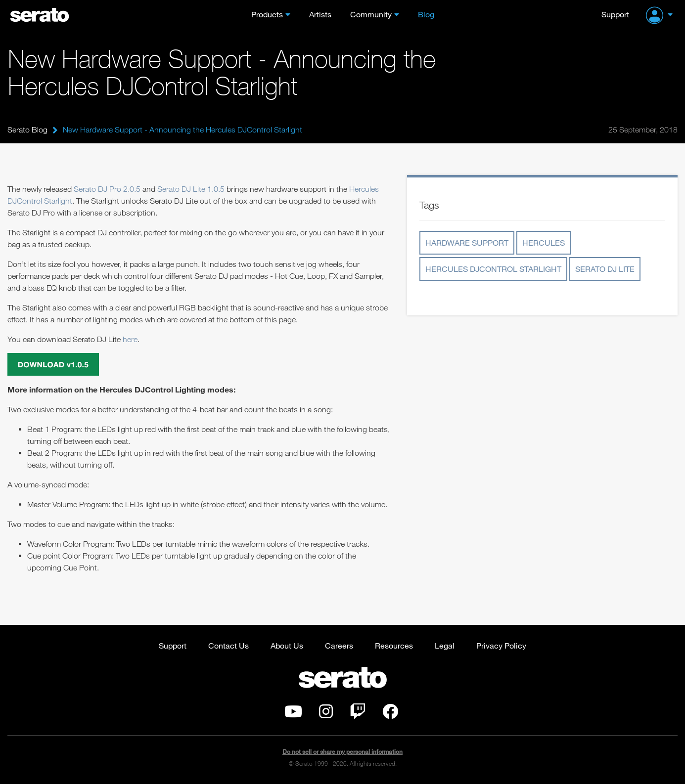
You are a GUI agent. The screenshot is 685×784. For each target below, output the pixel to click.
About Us (287, 645)
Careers (339, 645)
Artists (320, 14)
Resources (394, 645)
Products (267, 14)
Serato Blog (27, 130)
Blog (426, 14)
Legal (445, 645)
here (130, 339)
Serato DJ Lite (605, 269)
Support (615, 14)
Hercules (544, 242)
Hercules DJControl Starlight (493, 269)
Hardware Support (467, 242)
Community (371, 14)
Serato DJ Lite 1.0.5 (191, 189)
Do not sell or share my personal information (342, 752)
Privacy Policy (501, 645)
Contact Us (228, 645)
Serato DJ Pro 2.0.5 (107, 189)
